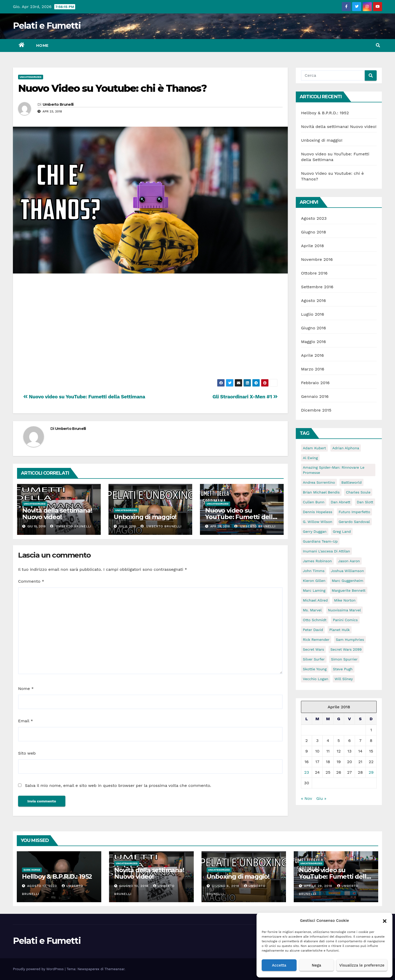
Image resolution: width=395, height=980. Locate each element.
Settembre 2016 (317, 287)
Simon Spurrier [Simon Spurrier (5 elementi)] (344, 659)
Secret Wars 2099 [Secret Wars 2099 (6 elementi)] (346, 649)
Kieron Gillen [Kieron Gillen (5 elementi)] (314, 581)
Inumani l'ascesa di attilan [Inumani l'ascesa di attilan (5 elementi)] (326, 551)
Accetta (279, 965)
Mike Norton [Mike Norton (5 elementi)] (345, 600)
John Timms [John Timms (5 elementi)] (314, 571)
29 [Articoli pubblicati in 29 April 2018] (371, 772)
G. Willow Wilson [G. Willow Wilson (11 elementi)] (317, 522)
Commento (31, 581)
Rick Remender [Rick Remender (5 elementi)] (316, 640)
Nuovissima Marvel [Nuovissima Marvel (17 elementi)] (345, 610)
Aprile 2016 (312, 355)
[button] (385, 921)
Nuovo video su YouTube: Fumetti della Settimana (84, 397)
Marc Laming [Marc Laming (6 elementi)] (314, 590)
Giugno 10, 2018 (134, 886)
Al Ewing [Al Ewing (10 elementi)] (310, 458)
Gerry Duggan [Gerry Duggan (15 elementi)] (315, 531)
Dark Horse (32, 870)
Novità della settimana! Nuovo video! (57, 514)
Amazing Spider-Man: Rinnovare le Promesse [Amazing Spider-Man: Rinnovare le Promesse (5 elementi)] (334, 470)
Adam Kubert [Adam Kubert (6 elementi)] (314, 448)
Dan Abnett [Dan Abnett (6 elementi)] (340, 502)
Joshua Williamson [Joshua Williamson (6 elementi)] (347, 571)
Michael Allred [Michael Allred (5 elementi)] (315, 600)
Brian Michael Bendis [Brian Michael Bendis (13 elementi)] (321, 492)
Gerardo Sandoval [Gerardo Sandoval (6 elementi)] (354, 522)
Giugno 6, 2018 (226, 886)
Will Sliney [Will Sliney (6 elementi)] (344, 679)
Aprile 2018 (312, 246)
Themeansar (115, 969)
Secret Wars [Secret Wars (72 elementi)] (313, 649)
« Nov (306, 798)
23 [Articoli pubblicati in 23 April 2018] (307, 772)
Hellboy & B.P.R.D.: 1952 (325, 113)
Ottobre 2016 (314, 273)
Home (42, 45)
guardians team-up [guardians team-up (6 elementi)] (320, 541)
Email (26, 721)
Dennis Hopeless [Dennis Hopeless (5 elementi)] (317, 512)
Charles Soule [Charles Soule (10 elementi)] (358, 492)
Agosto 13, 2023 (43, 886)
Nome (26, 689)
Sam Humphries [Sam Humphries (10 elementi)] (350, 640)
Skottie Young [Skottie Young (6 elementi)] (315, 669)
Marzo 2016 (313, 369)
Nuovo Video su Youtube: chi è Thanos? (112, 88)
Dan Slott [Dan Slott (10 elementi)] (365, 502)
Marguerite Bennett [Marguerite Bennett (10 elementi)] (349, 590)
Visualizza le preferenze (362, 965)
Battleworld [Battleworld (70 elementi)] (351, 482)
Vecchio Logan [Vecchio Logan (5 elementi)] (315, 679)
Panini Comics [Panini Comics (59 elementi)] (345, 620)
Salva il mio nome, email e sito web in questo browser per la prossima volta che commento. (118, 785)
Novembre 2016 (317, 259)
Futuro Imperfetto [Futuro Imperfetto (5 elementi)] (354, 512)
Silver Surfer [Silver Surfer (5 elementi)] (314, 659)
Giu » (321, 798)
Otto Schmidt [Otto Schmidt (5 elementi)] (315, 620)
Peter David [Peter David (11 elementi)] (313, 630)
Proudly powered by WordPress (39, 969)
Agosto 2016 (313, 301)
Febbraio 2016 (315, 383)
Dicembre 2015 (316, 410)
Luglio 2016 (312, 314)
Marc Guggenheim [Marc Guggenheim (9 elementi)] (347, 581)
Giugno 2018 (313, 232)
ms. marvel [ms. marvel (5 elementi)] (312, 610)
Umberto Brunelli (58, 104)
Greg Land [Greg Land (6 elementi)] (342, 531)
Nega (316, 965)
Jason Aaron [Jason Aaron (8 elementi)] (349, 561)
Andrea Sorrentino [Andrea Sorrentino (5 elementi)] (319, 482)
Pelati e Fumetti (47, 26)
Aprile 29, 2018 (319, 886)
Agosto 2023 (314, 218)
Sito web (27, 753)
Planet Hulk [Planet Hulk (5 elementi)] (340, 630)
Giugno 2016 (313, 328)
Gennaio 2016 (315, 396)
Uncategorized (31, 77)
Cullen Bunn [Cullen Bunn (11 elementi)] (313, 502)
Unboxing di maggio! (145, 517)
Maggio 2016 (313, 342)
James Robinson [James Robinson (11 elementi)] (317, 561)
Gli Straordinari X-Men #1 (245, 397)
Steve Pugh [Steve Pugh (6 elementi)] (343, 669)
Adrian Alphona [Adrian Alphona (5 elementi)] (346, 448)
